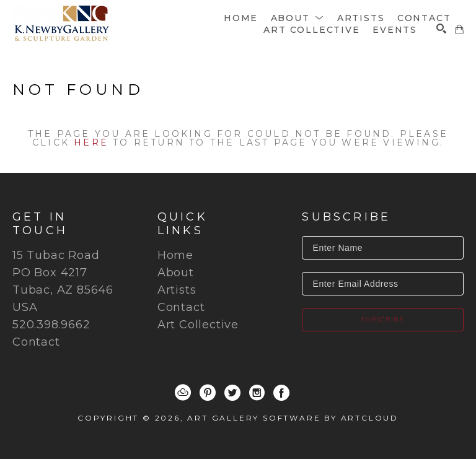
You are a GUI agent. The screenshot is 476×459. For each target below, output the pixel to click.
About (176, 273)
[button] (298, 18)
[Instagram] (257, 393)
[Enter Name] (383, 248)
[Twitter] (232, 393)
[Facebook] (281, 393)
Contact (36, 342)
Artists (177, 290)
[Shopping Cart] (459, 29)
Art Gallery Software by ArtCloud (293, 418)
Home (175, 255)
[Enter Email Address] (383, 284)
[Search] (441, 28)
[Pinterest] (208, 393)
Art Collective (198, 325)
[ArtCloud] (183, 393)
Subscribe (383, 319)
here (91, 142)
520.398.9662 (51, 325)
